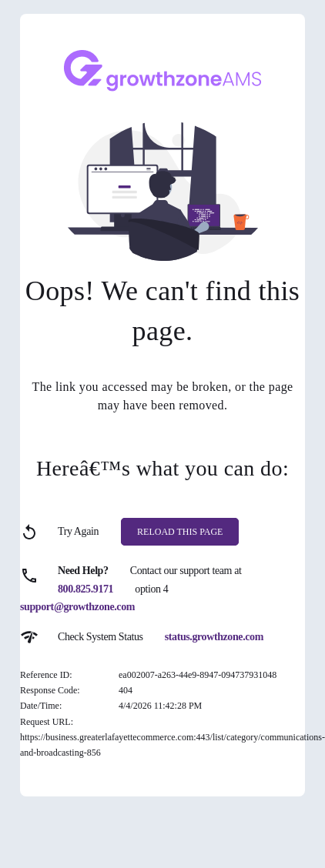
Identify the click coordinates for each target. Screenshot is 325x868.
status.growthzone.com (214, 637)
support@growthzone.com (77, 607)
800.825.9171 (85, 589)
